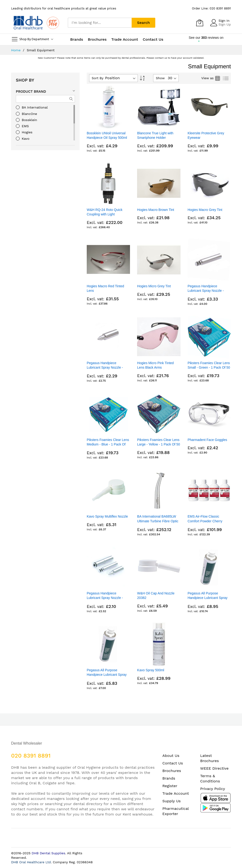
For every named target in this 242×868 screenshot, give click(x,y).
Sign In (224, 21)
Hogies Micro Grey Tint (154, 286)
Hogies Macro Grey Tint (205, 210)
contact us (161, 58)
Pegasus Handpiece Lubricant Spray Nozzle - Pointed (105, 368)
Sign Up (225, 24)
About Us (171, 756)
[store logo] (36, 23)
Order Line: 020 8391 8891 (211, 8)
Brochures (172, 771)
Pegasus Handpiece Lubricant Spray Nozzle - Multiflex (206, 291)
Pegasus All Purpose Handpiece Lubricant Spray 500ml (107, 675)
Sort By (98, 78)
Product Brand (31, 92)
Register (170, 786)
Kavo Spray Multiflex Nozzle (107, 516)
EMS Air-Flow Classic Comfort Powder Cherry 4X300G (205, 521)
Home (16, 50)
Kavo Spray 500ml (151, 670)
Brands (169, 778)
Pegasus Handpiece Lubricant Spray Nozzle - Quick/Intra (105, 598)
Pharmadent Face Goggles (207, 440)
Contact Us (153, 39)
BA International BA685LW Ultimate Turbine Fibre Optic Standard (158, 521)
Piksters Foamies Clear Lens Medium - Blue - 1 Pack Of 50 (108, 444)
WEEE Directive (214, 768)
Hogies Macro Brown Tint (156, 210)
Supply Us (172, 801)
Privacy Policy (213, 789)
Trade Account (176, 793)
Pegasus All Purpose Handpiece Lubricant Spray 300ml (208, 598)
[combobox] (100, 23)
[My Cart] (200, 23)
